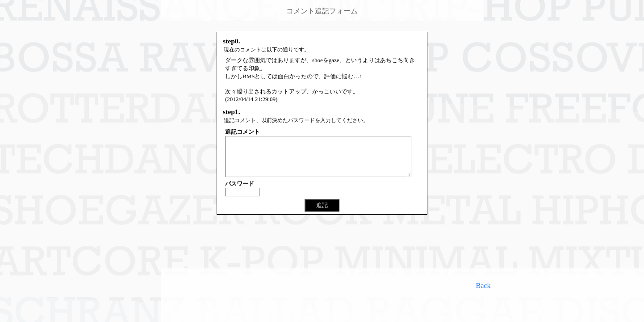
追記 (322, 213)
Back (483, 286)
